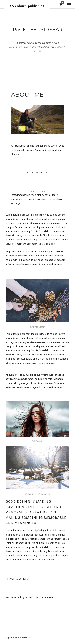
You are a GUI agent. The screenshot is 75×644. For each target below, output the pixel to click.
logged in (25, 598)
